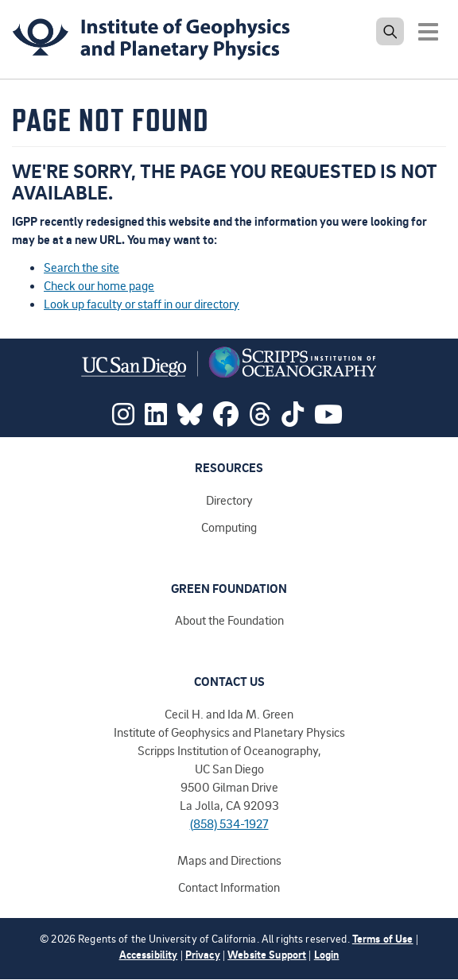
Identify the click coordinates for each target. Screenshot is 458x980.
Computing (229, 527)
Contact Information (229, 887)
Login (327, 954)
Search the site (82, 267)
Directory (229, 500)
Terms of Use (383, 938)
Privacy (203, 954)
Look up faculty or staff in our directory (142, 304)
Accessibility (149, 954)
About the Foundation (229, 620)
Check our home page (99, 285)
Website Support (267, 954)
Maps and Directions (229, 860)
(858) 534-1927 (229, 823)
